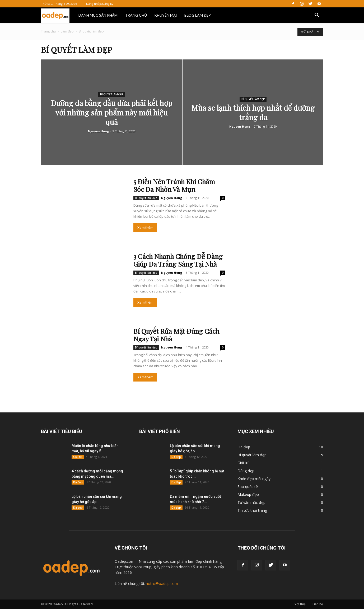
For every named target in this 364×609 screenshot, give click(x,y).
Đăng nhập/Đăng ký (100, 4)
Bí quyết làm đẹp (112, 94)
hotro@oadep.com (162, 584)
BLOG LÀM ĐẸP (198, 15)
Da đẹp (78, 482)
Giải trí (78, 457)
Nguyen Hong (98, 131)
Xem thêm (145, 228)
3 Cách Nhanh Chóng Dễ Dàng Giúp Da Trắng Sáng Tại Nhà (178, 260)
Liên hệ (318, 604)
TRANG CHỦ (136, 15)
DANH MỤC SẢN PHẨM (98, 15)
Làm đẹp (67, 31)
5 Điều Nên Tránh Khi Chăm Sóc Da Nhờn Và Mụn (174, 185)
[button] (317, 16)
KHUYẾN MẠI (166, 15)
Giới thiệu (300, 604)
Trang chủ (48, 31)
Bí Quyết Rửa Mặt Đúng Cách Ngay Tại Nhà (176, 335)
